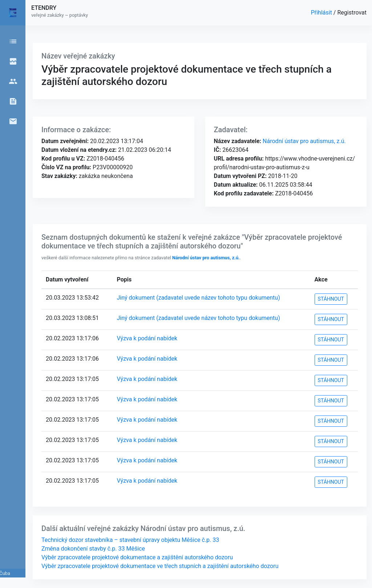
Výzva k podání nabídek (147, 338)
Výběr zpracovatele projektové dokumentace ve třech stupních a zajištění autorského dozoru (160, 566)
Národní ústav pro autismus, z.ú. (304, 141)
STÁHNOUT (331, 299)
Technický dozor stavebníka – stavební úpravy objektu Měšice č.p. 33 (130, 540)
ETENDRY (44, 8)
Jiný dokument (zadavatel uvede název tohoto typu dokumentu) (199, 298)
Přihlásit (322, 13)
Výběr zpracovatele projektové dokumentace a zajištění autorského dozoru (137, 557)
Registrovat (352, 13)
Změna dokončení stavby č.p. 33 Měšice (93, 549)
